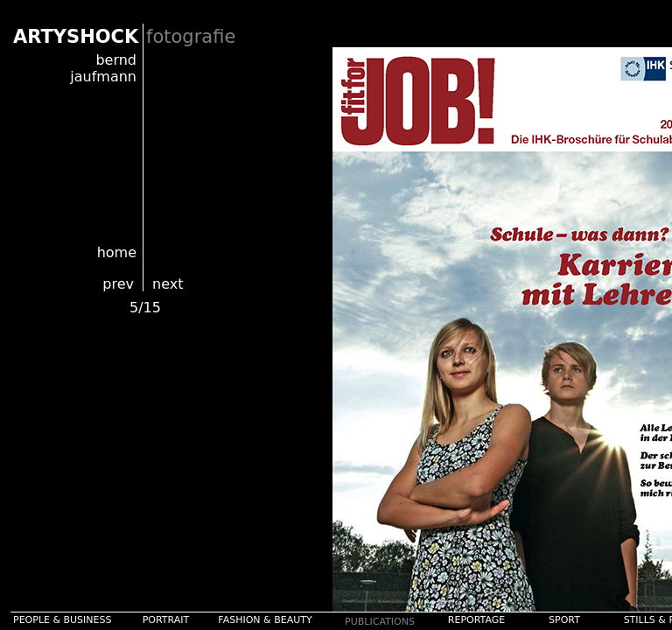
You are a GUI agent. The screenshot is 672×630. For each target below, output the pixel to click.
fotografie (191, 37)
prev (118, 284)
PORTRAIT (166, 620)
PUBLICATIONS (380, 622)
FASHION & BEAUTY (265, 620)
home (117, 252)
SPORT (564, 620)
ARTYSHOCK (76, 37)
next (168, 284)
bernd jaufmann (103, 68)
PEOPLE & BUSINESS (63, 620)
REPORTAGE (476, 620)
